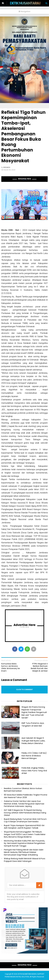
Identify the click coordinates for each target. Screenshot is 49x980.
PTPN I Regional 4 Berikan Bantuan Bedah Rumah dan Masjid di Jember (39, 667)
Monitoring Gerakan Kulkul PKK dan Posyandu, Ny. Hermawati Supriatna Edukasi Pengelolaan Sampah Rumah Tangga (25, 843)
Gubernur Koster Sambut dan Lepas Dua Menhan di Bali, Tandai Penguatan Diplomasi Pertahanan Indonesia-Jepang (24, 804)
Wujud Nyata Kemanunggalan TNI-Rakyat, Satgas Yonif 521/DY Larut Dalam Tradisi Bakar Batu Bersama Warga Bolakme (25, 834)
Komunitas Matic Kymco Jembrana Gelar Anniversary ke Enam (11, 667)
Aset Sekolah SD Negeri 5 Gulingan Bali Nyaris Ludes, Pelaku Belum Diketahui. (33, 741)
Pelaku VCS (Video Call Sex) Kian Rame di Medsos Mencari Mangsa (34, 756)
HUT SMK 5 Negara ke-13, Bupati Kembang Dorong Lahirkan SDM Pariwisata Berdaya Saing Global (25, 813)
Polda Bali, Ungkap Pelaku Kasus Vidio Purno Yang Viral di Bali (34, 771)
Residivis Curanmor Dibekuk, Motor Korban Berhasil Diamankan (23, 790)
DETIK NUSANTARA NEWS (29, 3)
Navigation (24, 11)
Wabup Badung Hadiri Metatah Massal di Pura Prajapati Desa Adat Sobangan (24, 860)
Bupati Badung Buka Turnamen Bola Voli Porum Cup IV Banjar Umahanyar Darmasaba (25, 820)
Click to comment (24, 690)
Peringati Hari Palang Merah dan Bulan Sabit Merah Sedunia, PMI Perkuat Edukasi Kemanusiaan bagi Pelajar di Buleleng (24, 852)
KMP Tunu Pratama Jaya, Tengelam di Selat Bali (33, 724)
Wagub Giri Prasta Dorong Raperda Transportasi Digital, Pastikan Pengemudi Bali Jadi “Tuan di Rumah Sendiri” (34, 712)
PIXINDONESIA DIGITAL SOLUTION (17, 977)
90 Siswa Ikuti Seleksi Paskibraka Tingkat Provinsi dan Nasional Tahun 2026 (26, 796)
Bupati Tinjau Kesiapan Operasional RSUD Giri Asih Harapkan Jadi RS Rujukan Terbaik (24, 827)
